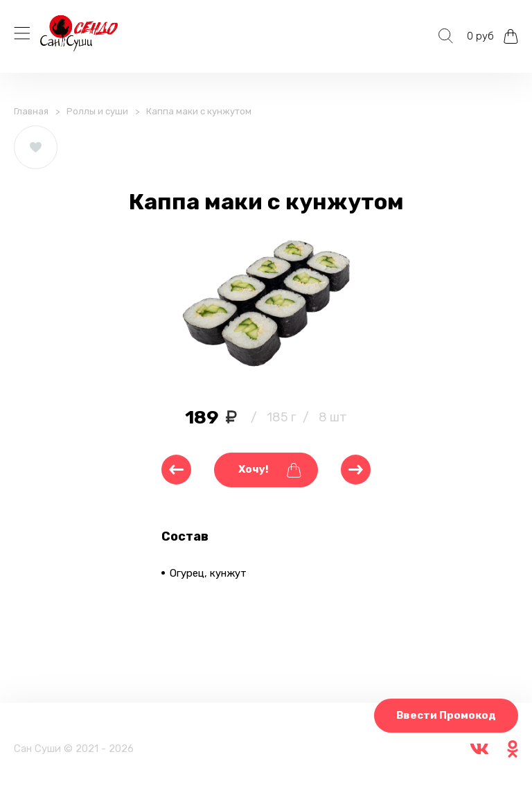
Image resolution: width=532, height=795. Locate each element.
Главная (31, 111)
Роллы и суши (97, 111)
